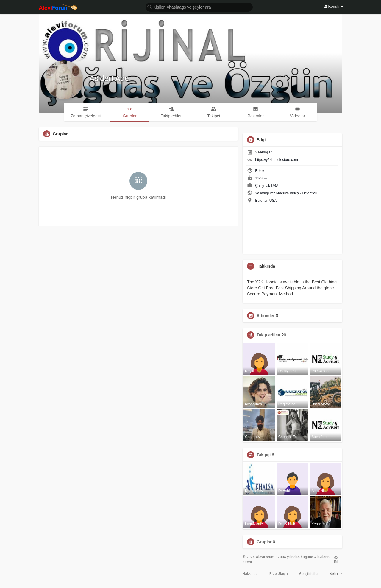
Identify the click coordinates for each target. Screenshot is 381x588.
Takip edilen (268, 335)
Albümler (266, 316)
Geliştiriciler (309, 574)
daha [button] (336, 573)
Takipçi (264, 455)
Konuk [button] (334, 6)
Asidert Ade (109, 78)
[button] (199, 7)
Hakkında (250, 574)
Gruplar (264, 542)
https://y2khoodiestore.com (276, 160)
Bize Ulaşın (279, 574)
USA (275, 186)
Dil (336, 560)
